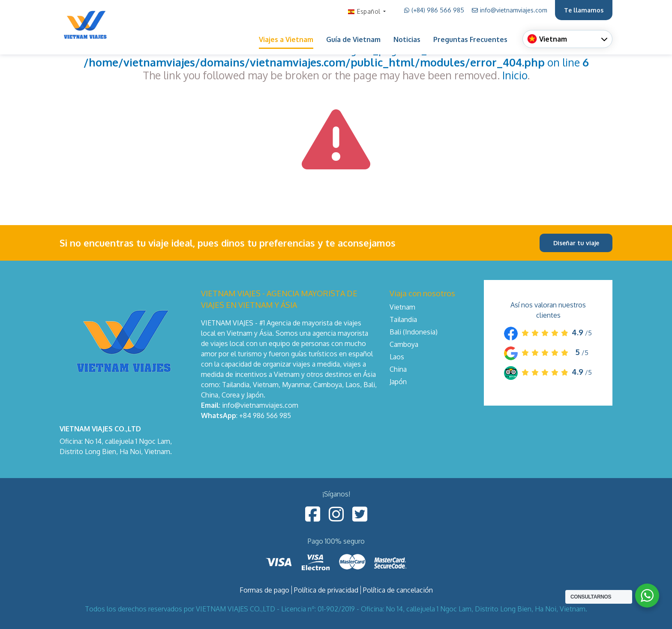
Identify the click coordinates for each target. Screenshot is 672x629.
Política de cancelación (398, 590)
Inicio (515, 75)
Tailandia (403, 319)
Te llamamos (584, 10)
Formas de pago (264, 590)
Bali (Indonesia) (414, 332)
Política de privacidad (326, 590)
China (398, 369)
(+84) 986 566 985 (434, 10)
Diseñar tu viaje (576, 243)
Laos (397, 357)
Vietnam (402, 307)
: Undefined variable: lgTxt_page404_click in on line (336, 56)
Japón (398, 382)
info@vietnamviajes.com (510, 10)
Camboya (404, 344)
